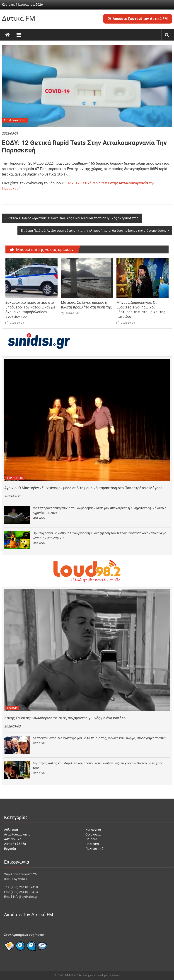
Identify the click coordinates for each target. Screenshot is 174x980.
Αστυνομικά (13, 839)
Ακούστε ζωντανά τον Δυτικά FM (138, 19)
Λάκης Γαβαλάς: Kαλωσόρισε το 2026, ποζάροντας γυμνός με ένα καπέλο (65, 718)
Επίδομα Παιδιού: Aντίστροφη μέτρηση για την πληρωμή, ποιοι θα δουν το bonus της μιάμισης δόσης (94, 231)
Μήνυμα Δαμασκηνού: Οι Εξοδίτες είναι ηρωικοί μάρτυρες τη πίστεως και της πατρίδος (141, 309)
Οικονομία (93, 834)
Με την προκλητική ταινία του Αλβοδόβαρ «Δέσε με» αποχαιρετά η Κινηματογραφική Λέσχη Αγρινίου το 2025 (99, 510)
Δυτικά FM (18, 18)
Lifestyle (12, 708)
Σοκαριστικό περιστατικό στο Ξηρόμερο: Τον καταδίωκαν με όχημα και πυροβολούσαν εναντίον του (30, 309)
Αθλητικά (11, 830)
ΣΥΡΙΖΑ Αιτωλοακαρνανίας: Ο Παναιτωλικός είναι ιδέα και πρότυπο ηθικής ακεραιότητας (73, 218)
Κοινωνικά (93, 830)
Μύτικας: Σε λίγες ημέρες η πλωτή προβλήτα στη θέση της (86, 305)
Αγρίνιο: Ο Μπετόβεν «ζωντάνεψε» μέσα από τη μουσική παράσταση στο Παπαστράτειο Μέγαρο (83, 488)
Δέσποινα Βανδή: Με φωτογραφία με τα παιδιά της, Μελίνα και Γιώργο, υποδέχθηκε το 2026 (100, 738)
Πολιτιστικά (15, 478)
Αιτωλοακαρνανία (15, 120)
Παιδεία (91, 839)
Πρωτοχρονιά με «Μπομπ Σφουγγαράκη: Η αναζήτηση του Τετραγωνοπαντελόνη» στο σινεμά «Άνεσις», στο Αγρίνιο (100, 536)
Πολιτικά (92, 844)
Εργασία (10, 849)
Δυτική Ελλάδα (15, 844)
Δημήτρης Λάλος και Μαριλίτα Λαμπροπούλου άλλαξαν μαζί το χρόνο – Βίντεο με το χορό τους (98, 766)
